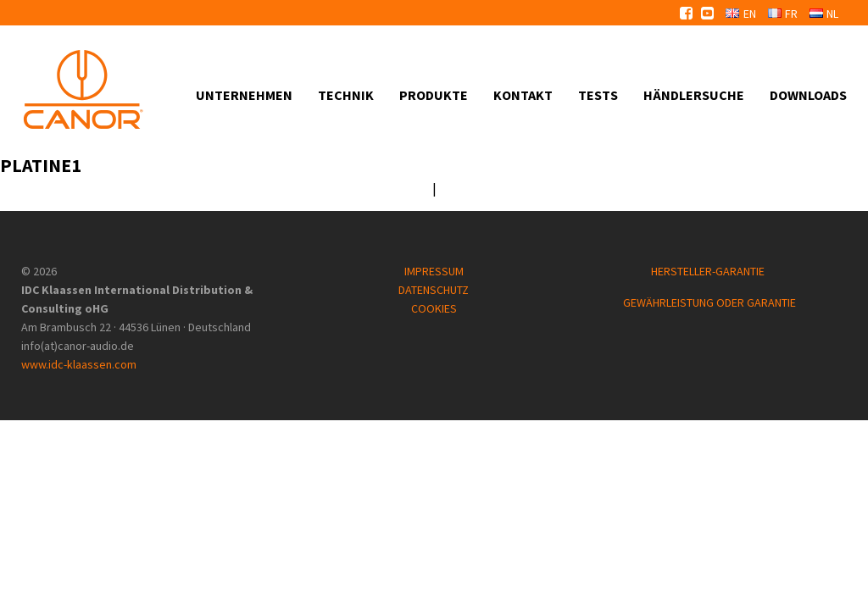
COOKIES (434, 308)
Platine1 (41, 165)
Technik (346, 95)
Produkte (434, 95)
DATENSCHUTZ (434, 290)
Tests (598, 95)
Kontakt (523, 95)
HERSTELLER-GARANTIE (709, 271)
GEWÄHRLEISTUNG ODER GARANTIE (709, 302)
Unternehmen (244, 95)
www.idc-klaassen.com (79, 364)
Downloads (808, 95)
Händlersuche (694, 95)
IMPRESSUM (434, 271)
